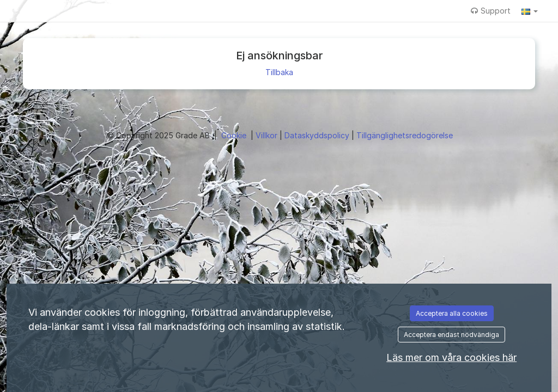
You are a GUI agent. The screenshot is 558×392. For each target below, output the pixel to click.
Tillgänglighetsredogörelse (405, 135)
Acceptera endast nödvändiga (451, 335)
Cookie (235, 135)
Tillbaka (279, 72)
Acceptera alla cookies (452, 313)
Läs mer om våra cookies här (451, 357)
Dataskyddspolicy (318, 135)
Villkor (268, 135)
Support (491, 11)
